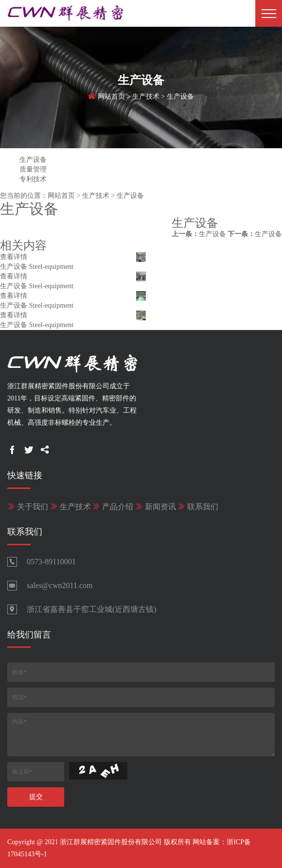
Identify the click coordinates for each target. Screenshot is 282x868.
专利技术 (33, 179)
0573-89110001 (51, 562)
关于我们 (28, 507)
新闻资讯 (156, 507)
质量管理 (33, 169)
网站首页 (111, 98)
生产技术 (146, 98)
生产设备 (180, 98)
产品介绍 (113, 507)
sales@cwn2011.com (60, 585)
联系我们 (198, 507)
